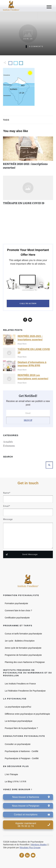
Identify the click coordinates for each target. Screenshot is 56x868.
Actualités (8, 442)
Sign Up (28, 420)
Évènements (9, 446)
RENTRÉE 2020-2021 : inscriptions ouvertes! (28, 154)
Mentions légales (39, 845)
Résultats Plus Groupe (30, 848)
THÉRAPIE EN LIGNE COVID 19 (28, 192)
